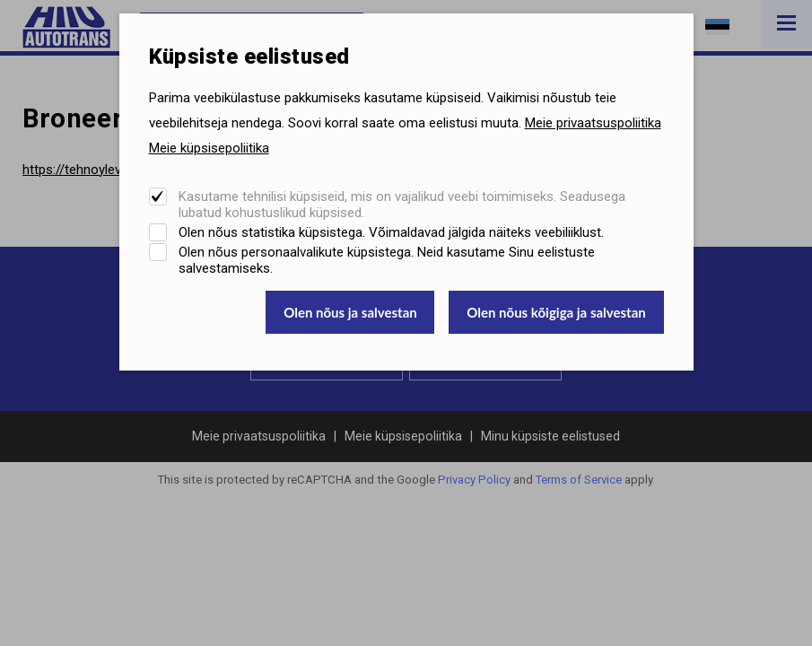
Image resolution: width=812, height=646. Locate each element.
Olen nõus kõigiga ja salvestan (556, 312)
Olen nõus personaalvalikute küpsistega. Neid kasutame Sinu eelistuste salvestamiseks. (387, 260)
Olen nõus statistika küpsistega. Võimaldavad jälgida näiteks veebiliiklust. (391, 232)
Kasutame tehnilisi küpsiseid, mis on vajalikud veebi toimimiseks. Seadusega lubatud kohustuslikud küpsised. (402, 205)
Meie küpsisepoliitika (209, 148)
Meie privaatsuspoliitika (593, 123)
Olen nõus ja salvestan (350, 312)
